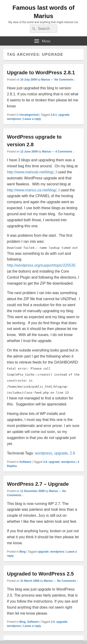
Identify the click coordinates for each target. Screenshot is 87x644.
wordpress (14, 119)
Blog (22, 552)
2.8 (72, 453)
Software (25, 462)
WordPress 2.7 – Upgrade (38, 484)
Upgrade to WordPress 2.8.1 (41, 73)
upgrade (64, 115)
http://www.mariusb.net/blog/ (30, 172)
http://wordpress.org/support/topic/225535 (41, 265)
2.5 (53, 622)
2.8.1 (54, 115)
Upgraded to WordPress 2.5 (40, 574)
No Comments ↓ (65, 80)
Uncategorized (29, 115)
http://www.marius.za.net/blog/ (32, 190)
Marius (46, 80)
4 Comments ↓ (65, 152)
